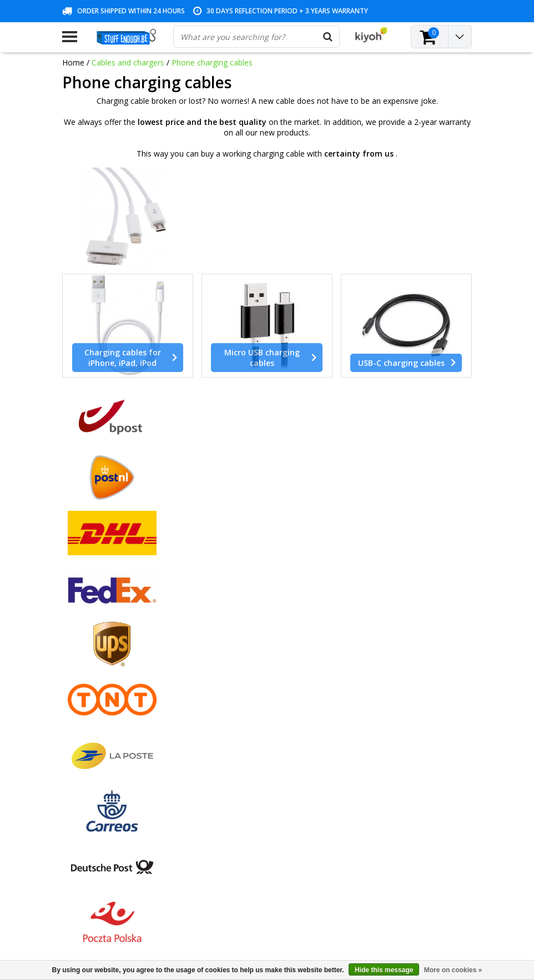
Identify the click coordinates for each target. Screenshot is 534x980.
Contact (76, 627)
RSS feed (78, 742)
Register (216, 601)
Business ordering (94, 716)
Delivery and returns (98, 703)
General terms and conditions (115, 601)
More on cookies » (453, 970)
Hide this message (384, 970)
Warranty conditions (98, 639)
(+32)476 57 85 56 (406, 915)
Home (73, 62)
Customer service (94, 652)
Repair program (90, 678)
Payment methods (95, 614)
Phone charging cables (212, 62)
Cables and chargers (128, 62)
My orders (220, 614)
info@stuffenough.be (378, 893)
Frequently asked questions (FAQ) (123, 729)
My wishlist (221, 639)
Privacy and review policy (107, 665)
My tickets (220, 627)
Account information (99, 690)
